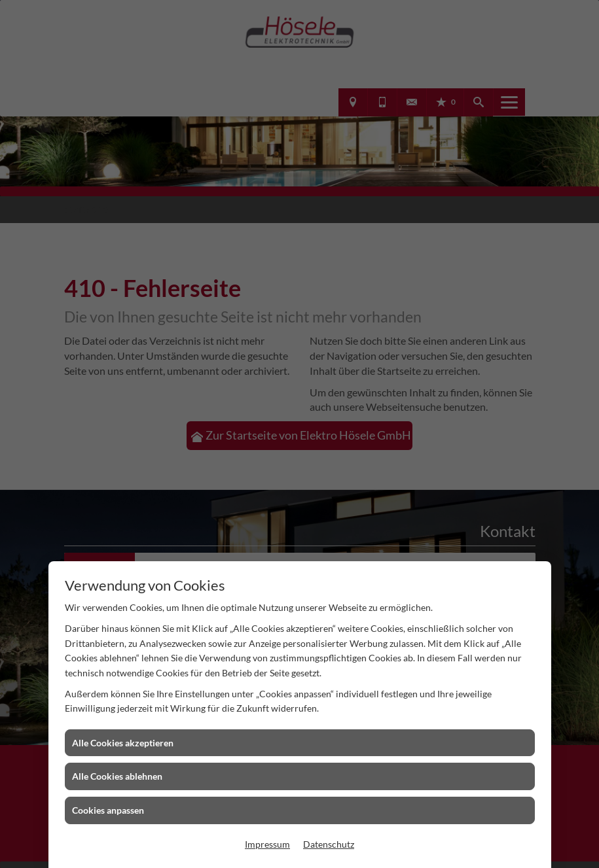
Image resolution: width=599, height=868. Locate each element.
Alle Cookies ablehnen (117, 776)
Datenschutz (329, 844)
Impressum (267, 844)
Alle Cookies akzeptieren (123, 743)
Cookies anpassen (108, 810)
